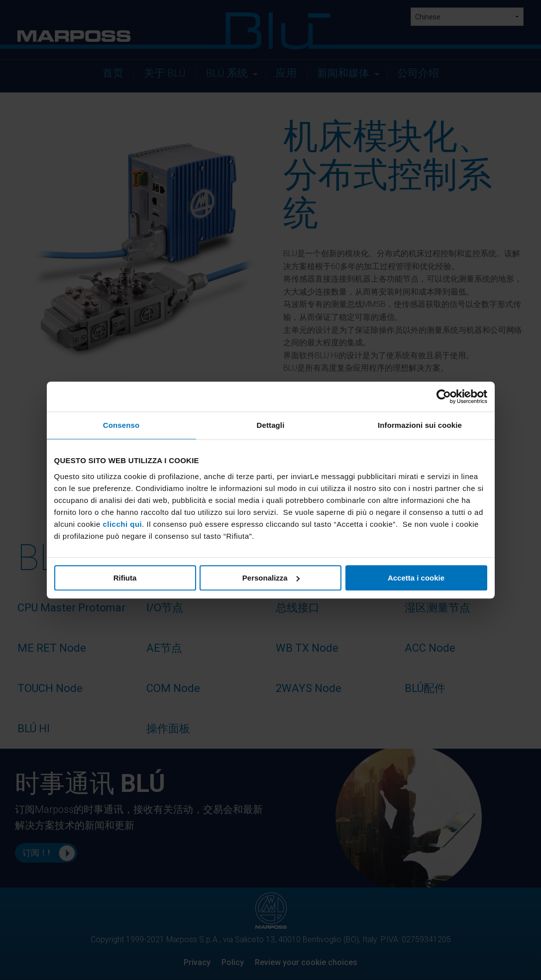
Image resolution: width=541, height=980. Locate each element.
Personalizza (271, 578)
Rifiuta (125, 578)
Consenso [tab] (121, 425)
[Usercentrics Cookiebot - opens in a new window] (444, 396)
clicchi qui (122, 524)
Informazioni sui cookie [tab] (420, 425)
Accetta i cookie (416, 578)
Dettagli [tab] (271, 425)
